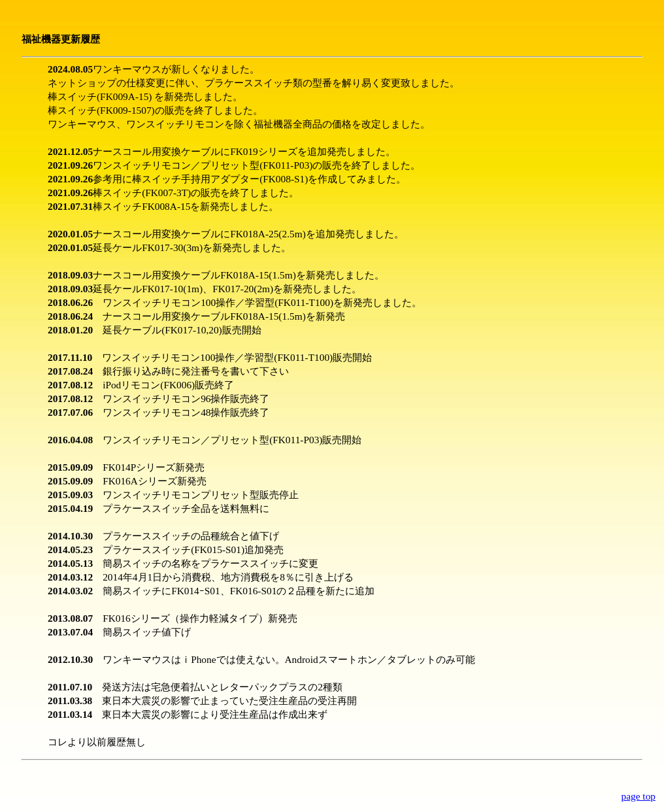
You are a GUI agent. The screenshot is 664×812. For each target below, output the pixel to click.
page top (639, 796)
